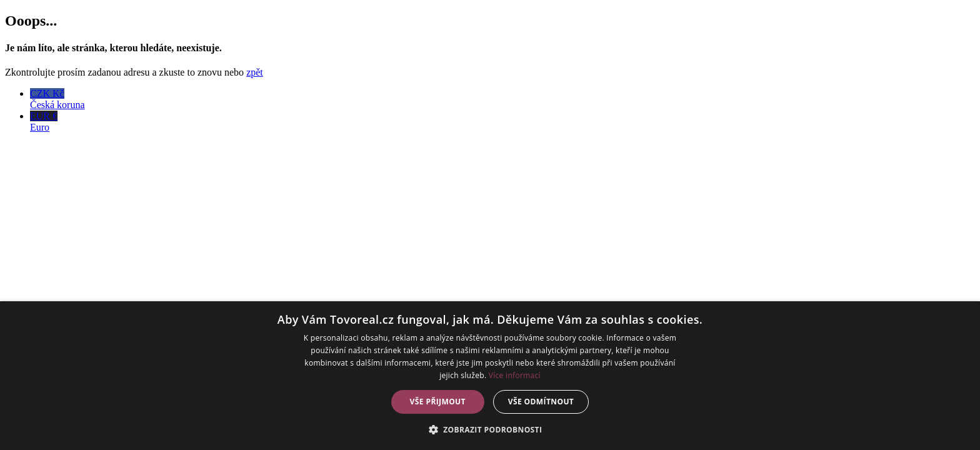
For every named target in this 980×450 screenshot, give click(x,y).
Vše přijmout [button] (438, 402)
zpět (255, 72)
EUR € (502, 122)
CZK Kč (502, 99)
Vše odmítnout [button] (541, 402)
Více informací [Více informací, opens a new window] (515, 375)
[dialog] (490, 376)
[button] (490, 429)
